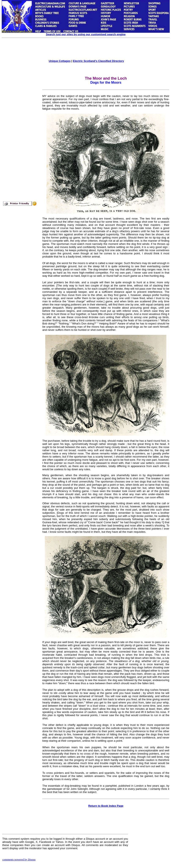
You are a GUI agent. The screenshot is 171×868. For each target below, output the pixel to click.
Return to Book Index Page (106, 806)
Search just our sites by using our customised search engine (86, 34)
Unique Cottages (60, 61)
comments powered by (19, 859)
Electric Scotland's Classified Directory (98, 61)
